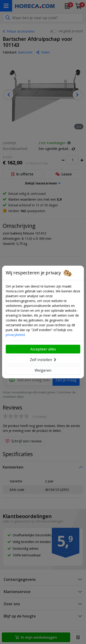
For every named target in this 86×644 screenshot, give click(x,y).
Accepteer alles (43, 349)
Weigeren (43, 370)
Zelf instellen (43, 360)
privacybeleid (15, 335)
